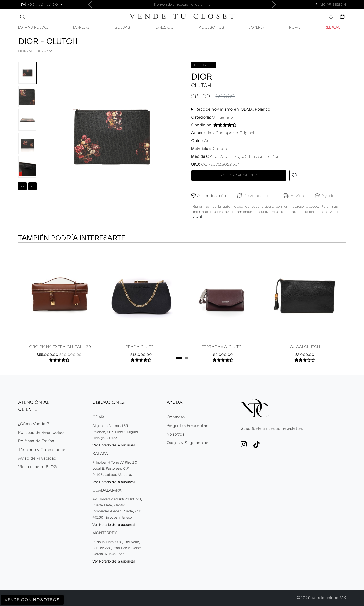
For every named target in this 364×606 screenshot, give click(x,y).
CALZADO (165, 27)
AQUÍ (198, 231)
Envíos (294, 210)
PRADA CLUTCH (141, 350)
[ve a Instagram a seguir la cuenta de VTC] (244, 446)
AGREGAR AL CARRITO (239, 175)
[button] (22, 17)
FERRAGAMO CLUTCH (223, 350)
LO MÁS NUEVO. (33, 27)
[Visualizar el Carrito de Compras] (340, 17)
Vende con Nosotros (32, 600)
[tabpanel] (59, 308)
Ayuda (325, 210)
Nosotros (176, 434)
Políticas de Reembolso (41, 433)
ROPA (294, 27)
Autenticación (209, 210)
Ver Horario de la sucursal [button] (113, 445)
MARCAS (81, 27)
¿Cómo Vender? (33, 424)
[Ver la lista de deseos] (328, 17)
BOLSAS (122, 27)
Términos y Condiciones (42, 450)
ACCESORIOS (212, 27)
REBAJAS (333, 27)
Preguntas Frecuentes (187, 426)
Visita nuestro (38, 467)
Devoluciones (255, 210)
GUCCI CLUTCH (305, 350)
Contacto (176, 417)
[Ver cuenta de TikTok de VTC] (257, 446)
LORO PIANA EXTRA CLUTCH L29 (59, 350)
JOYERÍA (257, 27)
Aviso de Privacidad (37, 458)
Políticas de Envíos (36, 441)
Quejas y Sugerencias (187, 443)
